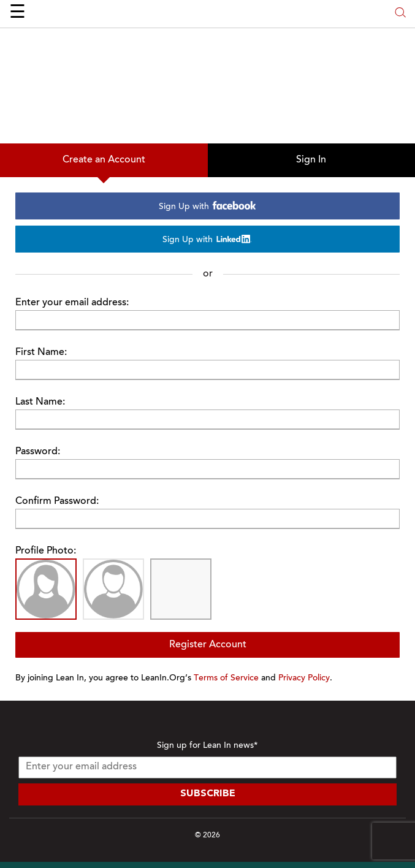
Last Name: (40, 402)
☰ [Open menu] (17, 13)
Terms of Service (226, 679)
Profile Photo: (46, 551)
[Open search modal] (400, 14)
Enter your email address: (72, 303)
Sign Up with (208, 206)
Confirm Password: (57, 501)
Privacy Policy (304, 679)
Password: (38, 452)
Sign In (311, 160)
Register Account (208, 645)
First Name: (41, 352)
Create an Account (104, 160)
